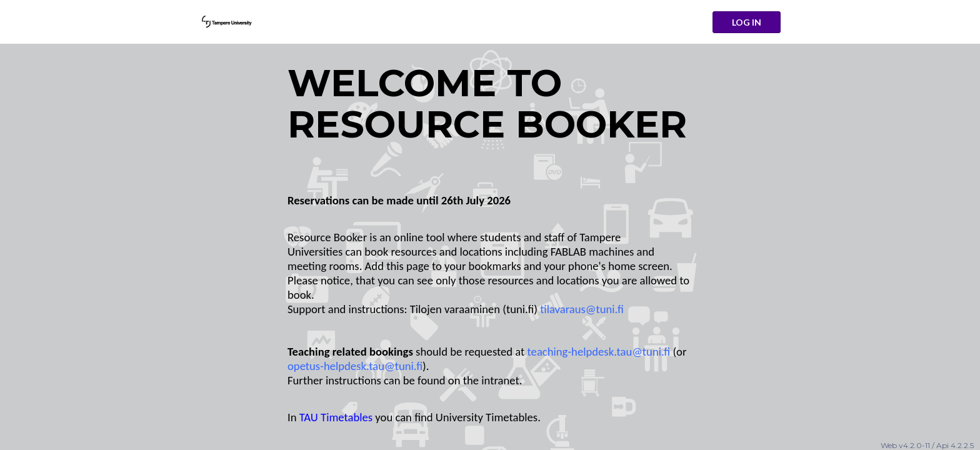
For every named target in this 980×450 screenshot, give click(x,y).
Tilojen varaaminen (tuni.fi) (474, 309)
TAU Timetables (336, 417)
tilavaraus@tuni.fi (582, 309)
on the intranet (484, 380)
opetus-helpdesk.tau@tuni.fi (355, 366)
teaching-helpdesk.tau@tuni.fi (599, 352)
